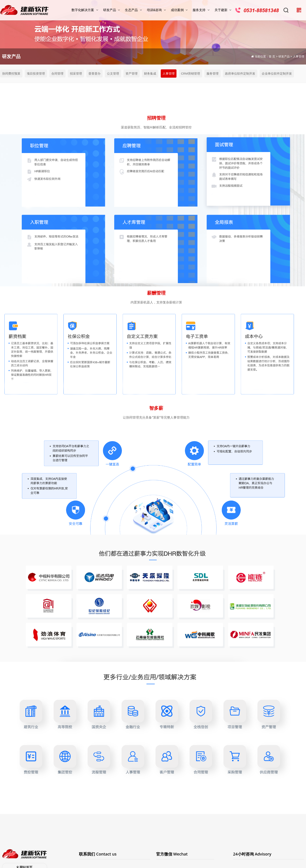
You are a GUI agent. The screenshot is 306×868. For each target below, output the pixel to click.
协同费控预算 (11, 73)
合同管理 (57, 73)
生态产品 (134, 10)
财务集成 (150, 73)
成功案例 (180, 10)
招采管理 (76, 73)
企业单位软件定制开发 (277, 73)
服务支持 (201, 10)
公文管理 (113, 73)
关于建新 (223, 10)
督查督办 (94, 73)
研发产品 (112, 10)
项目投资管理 (36, 73)
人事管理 (169, 73)
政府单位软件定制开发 (240, 73)
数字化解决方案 (85, 10)
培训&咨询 (157, 10)
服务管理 (213, 73)
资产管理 (132, 73)
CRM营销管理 (191, 73)
